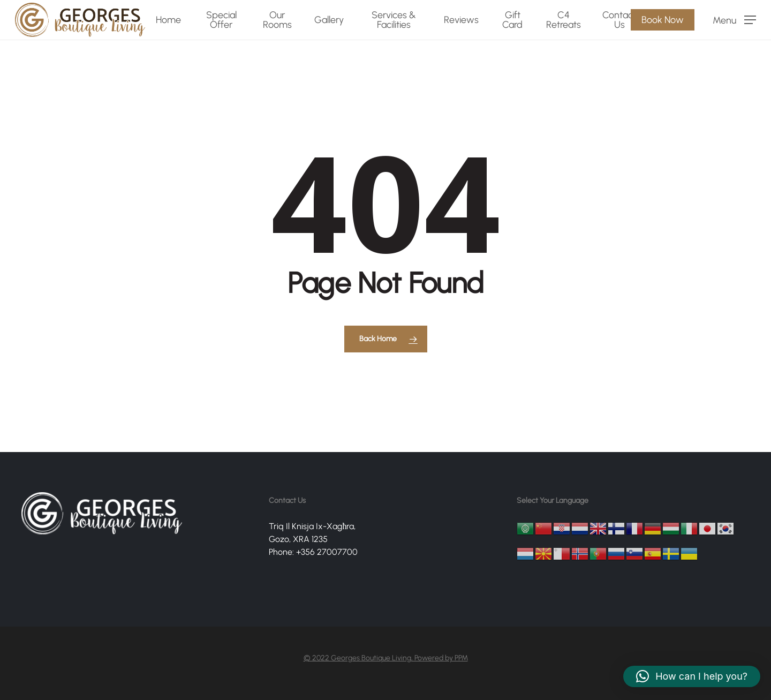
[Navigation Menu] (734, 20)
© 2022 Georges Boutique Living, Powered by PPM (386, 658)
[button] (692, 676)
